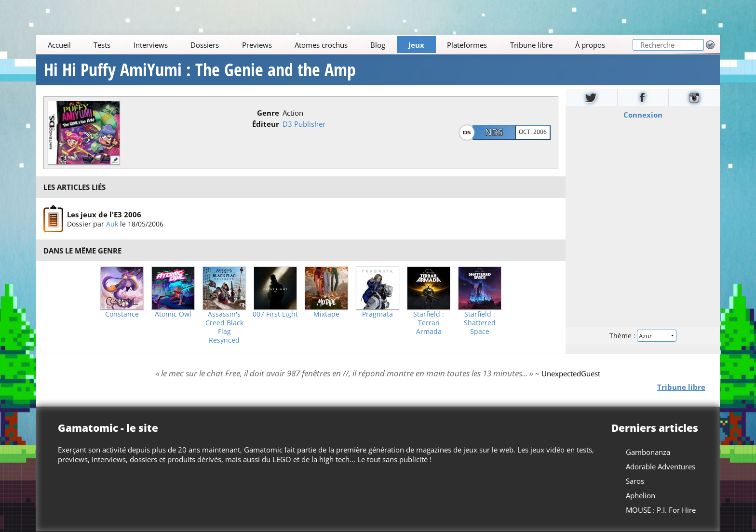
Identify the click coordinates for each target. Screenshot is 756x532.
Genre (268, 113)
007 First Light (275, 314)
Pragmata (378, 314)
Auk (112, 223)
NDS (494, 132)
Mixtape (326, 314)
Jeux (416, 45)
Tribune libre (531, 45)
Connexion (642, 115)
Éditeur (266, 124)
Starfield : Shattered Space (480, 323)
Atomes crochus (321, 45)
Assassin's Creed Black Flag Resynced (224, 327)
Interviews (151, 45)
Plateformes (467, 45)
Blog (378, 45)
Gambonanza (648, 452)
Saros (635, 481)
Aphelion (641, 495)
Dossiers (205, 45)
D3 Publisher (304, 124)
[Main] (334, 45)
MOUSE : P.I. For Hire (661, 510)
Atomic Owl (173, 314)
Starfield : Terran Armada (429, 323)
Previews (257, 45)
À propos (590, 45)
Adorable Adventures (661, 466)
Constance (122, 314)
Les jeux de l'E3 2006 (104, 214)
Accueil (59, 45)
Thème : (643, 336)
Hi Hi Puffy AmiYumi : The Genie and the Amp (200, 70)
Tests (102, 45)
